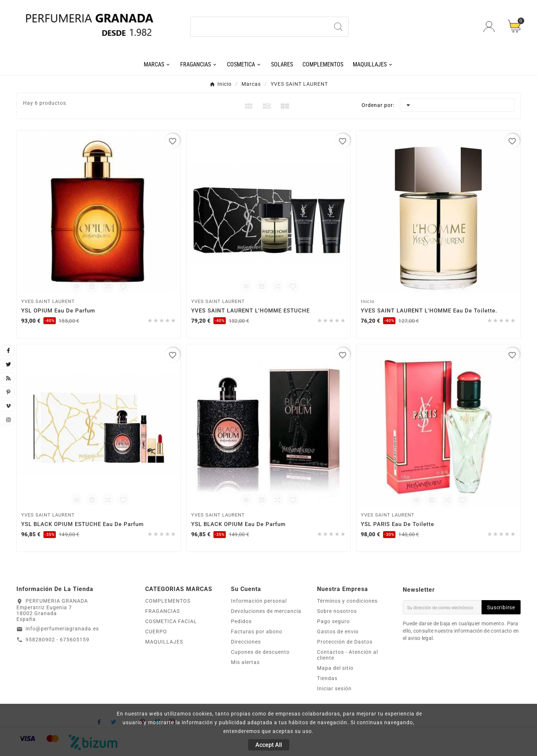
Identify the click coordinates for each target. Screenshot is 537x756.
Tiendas (327, 678)
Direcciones (246, 642)
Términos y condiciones (347, 601)
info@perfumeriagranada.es (62, 629)
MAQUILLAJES (164, 642)
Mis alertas (245, 662)
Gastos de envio (338, 632)
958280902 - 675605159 (57, 640)
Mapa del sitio (335, 668)
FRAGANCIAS (163, 611)
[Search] (338, 27)
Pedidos (241, 621)
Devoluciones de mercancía (266, 611)
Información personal (259, 601)
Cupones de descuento (260, 652)
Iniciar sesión (334, 688)
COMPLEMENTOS (168, 601)
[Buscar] (260, 27)
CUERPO (156, 632)
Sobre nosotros (337, 611)
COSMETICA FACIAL (171, 621)
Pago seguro (333, 621)
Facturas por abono (257, 632)
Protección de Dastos (345, 642)
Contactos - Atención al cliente (347, 655)
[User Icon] (490, 26)
